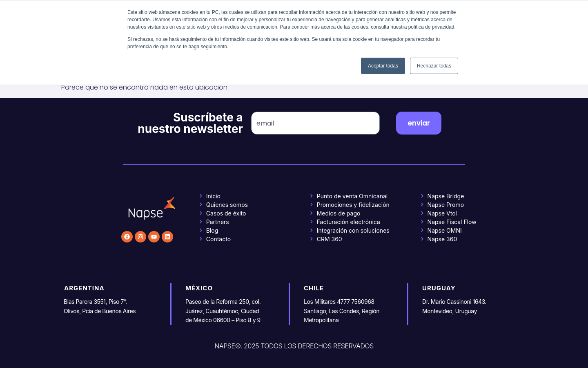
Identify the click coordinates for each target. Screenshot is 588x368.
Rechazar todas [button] (434, 66)
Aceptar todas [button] (383, 66)
